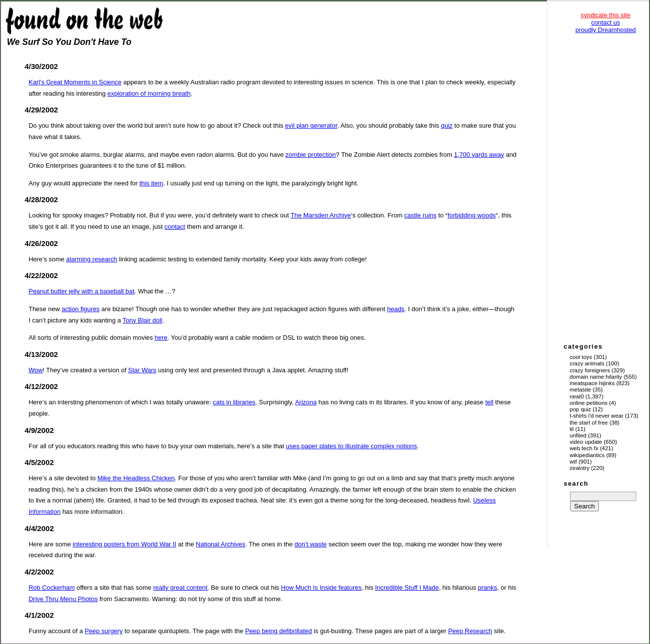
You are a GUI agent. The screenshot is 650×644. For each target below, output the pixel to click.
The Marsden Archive (321, 215)
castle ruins (421, 215)
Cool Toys (581, 357)
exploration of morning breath (149, 93)
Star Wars (142, 370)
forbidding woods (471, 215)
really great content (180, 588)
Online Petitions (589, 403)
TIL (572, 429)
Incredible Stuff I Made (407, 588)
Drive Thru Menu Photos (63, 599)
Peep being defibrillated (278, 631)
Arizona (306, 402)
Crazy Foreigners (590, 370)
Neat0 (577, 396)
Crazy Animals (587, 363)
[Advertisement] (606, 187)
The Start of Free (589, 423)
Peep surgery (104, 631)
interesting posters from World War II (124, 544)
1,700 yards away (479, 155)
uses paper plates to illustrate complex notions (352, 446)
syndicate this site (605, 15)
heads (396, 309)
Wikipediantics (587, 455)
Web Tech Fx (584, 448)
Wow (36, 370)
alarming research (92, 259)
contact (175, 227)
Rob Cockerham (52, 588)
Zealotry (579, 468)
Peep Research (470, 631)
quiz (447, 125)
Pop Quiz (580, 409)
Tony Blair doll (143, 320)
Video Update (586, 442)
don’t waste (311, 544)
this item (151, 183)
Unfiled (578, 435)
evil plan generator (311, 125)
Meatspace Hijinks (592, 383)
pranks (487, 588)
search (576, 483)
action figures (81, 309)
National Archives (220, 544)
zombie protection (311, 155)
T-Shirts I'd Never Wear (596, 416)
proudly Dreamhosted (606, 30)
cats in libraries (234, 402)
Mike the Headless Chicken (136, 478)
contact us (606, 22)
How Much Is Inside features (321, 588)
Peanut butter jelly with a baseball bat (82, 291)
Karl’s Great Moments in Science (75, 82)
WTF (573, 462)
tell (489, 402)
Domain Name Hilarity (596, 377)
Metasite (580, 390)
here (161, 338)
